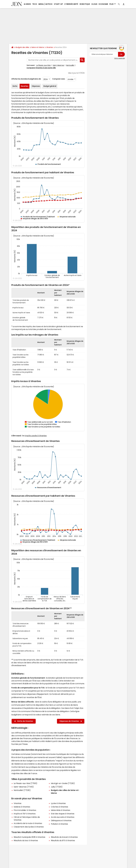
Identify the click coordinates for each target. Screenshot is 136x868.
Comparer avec (59, 79)
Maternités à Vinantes (61, 810)
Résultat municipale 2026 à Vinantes (29, 837)
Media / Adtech (45, 4)
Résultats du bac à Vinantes (26, 840)
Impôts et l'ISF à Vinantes (25, 814)
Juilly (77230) (57, 787)
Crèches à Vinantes (59, 807)
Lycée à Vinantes (58, 803)
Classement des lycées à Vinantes (29, 827)
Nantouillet (70, 65)
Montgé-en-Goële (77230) (63, 783)
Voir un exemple (120, 58)
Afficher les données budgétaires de (26, 79)
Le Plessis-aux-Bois (43, 65)
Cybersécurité (71, 4)
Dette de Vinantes (24, 721)
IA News (27, 4)
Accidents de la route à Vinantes (28, 823)
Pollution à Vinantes (59, 824)
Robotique (85, 4)
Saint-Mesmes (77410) (24, 787)
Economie (103, 4)
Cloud (94, 4)
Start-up (58, 4)
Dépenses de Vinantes (71, 721)
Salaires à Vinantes (22, 807)
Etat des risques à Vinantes (63, 814)
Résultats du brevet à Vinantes (64, 837)
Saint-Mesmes (58, 65)
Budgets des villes (22, 47)
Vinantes (50, 47)
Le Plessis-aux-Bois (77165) (25, 783)
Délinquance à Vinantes (61, 820)
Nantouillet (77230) (22, 790)
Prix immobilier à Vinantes (25, 810)
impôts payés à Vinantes (36, 436)
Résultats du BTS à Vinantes (63, 840)
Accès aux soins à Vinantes (63, 817)
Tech (35, 4)
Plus (113, 4)
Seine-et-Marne (38, 47)
